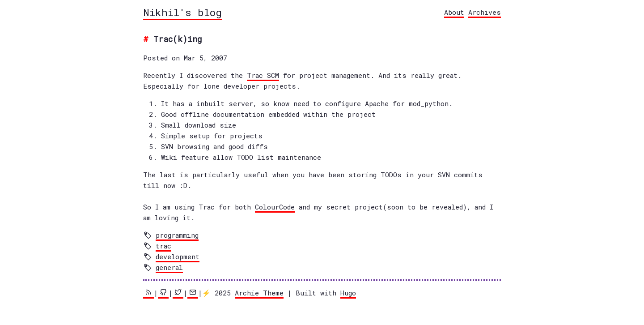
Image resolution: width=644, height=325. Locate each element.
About (454, 12)
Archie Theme (259, 293)
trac (163, 246)
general (169, 267)
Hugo (348, 293)
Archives (485, 12)
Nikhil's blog (182, 12)
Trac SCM (263, 75)
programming (177, 235)
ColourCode (275, 207)
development (178, 257)
